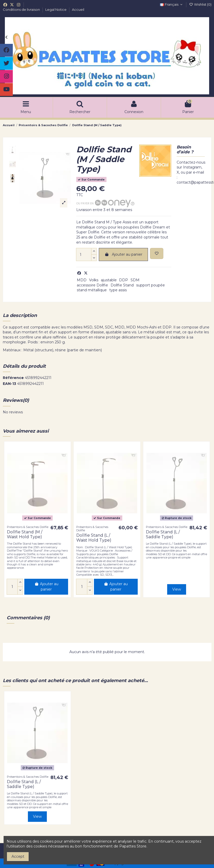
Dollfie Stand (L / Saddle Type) (163, 534)
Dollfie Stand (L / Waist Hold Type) (94, 538)
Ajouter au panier (123, 254)
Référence (13, 378)
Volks (94, 280)
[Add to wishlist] (157, 253)
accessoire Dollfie (92, 285)
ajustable (109, 280)
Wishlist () (200, 4)
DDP (124, 280)
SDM (135, 280)
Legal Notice (56, 9)
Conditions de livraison (22, 9)
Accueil (78, 9)
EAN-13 (9, 384)
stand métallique (92, 290)
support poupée (151, 285)
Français (172, 4)
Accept (18, 856)
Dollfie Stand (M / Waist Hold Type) (25, 534)
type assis (118, 290)
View (177, 589)
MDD (82, 280)
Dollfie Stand (122, 285)
